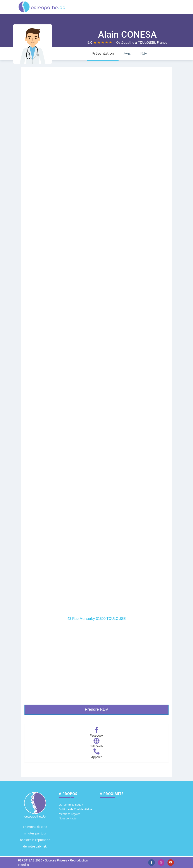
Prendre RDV (96, 709)
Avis (127, 53)
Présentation (103, 53)
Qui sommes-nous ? (71, 805)
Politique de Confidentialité (75, 809)
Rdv (144, 53)
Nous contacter (68, 818)
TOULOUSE (146, 43)
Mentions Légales (70, 814)
